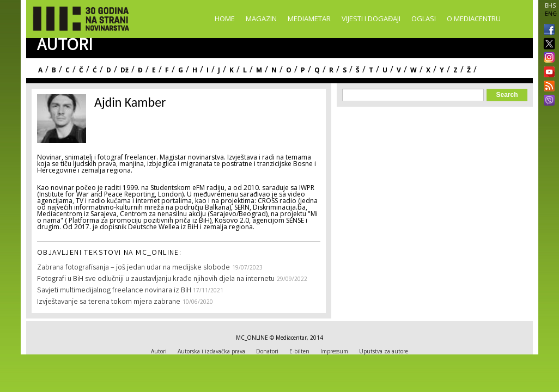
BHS (550, 5)
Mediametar (309, 19)
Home (225, 19)
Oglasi (424, 19)
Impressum (334, 351)
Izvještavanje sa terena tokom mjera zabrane (109, 302)
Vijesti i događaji (371, 19)
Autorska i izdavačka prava (211, 351)
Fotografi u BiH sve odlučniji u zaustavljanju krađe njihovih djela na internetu (156, 279)
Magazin (261, 19)
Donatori (267, 351)
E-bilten (299, 351)
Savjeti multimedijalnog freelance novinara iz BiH (115, 291)
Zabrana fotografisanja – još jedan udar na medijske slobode (133, 268)
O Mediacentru (474, 19)
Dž (124, 70)
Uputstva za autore (384, 351)
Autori (159, 351)
